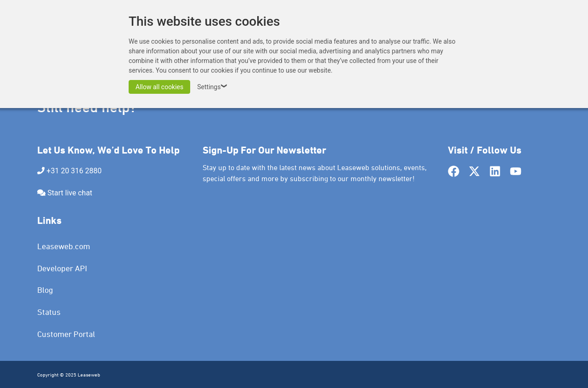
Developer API (62, 268)
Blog (45, 290)
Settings (213, 87)
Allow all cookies (159, 87)
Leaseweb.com (64, 246)
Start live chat (70, 193)
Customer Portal (66, 334)
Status (49, 312)
